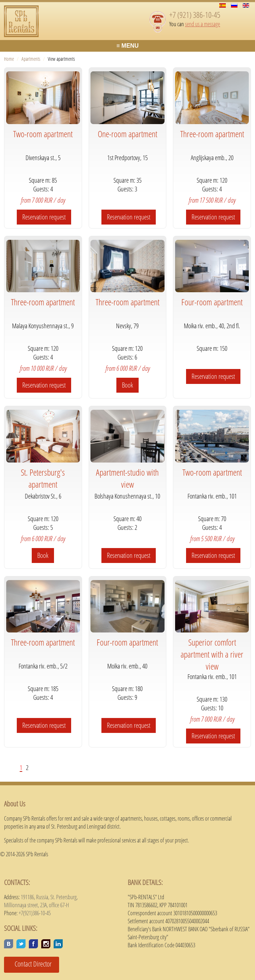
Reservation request (44, 217)
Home (9, 59)
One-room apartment (127, 134)
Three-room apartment (212, 134)
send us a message (202, 24)
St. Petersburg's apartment (43, 478)
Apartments (31, 59)
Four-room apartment (212, 302)
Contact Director (30, 964)
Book (127, 385)
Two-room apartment (43, 134)
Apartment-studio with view (127, 478)
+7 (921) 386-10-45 (195, 15)
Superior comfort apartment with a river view (212, 654)
